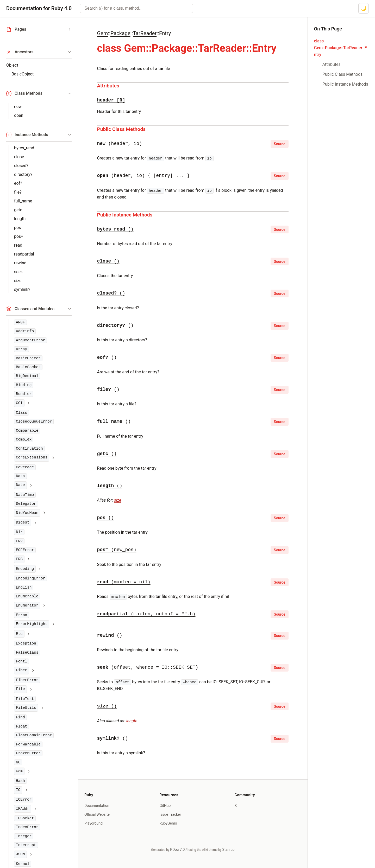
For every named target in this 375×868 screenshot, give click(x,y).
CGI (19, 403)
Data (20, 476)
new (18, 107)
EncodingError (30, 578)
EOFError (25, 550)
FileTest (25, 699)
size (18, 281)
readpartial (24, 254)
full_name (23, 201)
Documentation (97, 806)
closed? (21, 166)
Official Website (97, 814)
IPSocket (25, 818)
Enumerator (27, 605)
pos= (19, 236)
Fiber (21, 670)
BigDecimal (27, 376)
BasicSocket (28, 367)
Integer (24, 836)
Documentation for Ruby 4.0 (39, 8)
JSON (20, 854)
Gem (102, 33)
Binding (24, 385)
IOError (24, 800)
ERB (19, 559)
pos (17, 228)
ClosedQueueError (34, 422)
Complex (24, 439)
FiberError (27, 680)
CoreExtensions (32, 457)
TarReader (145, 33)
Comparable (27, 431)
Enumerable (27, 596)
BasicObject (23, 74)
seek (18, 272)
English (24, 588)
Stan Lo (229, 850)
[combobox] (136, 8)
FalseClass (27, 653)
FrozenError (28, 753)
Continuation (29, 449)
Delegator (26, 504)
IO (18, 790)
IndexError (27, 827)
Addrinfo (25, 331)
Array (21, 349)
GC (18, 762)
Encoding (25, 569)
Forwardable (28, 744)
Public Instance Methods (125, 215)
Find (20, 717)
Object (12, 65)
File (20, 689)
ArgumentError (30, 340)
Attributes (108, 86)
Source (280, 144)
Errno (21, 615)
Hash (20, 781)
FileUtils (26, 708)
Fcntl (21, 661)
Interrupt (26, 845)
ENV (19, 541)
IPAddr (23, 809)
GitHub (165, 806)
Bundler (24, 394)
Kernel (23, 864)
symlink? (22, 289)
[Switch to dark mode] (364, 8)
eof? (18, 183)
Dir (19, 532)
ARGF (20, 322)
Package (120, 33)
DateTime (25, 495)
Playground (93, 823)
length (20, 219)
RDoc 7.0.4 (179, 850)
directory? (23, 174)
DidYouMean (27, 513)
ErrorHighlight (32, 624)
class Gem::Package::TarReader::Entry (340, 48)
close (19, 157)
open (19, 115)
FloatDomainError (34, 735)
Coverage (25, 467)
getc (18, 210)
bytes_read (24, 148)
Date (20, 485)
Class (21, 413)
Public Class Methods (121, 129)
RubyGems (168, 823)
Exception (26, 643)
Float (21, 726)
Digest (23, 522)
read (18, 245)
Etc (19, 634)
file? (18, 192)
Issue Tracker (170, 814)
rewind (20, 263)
